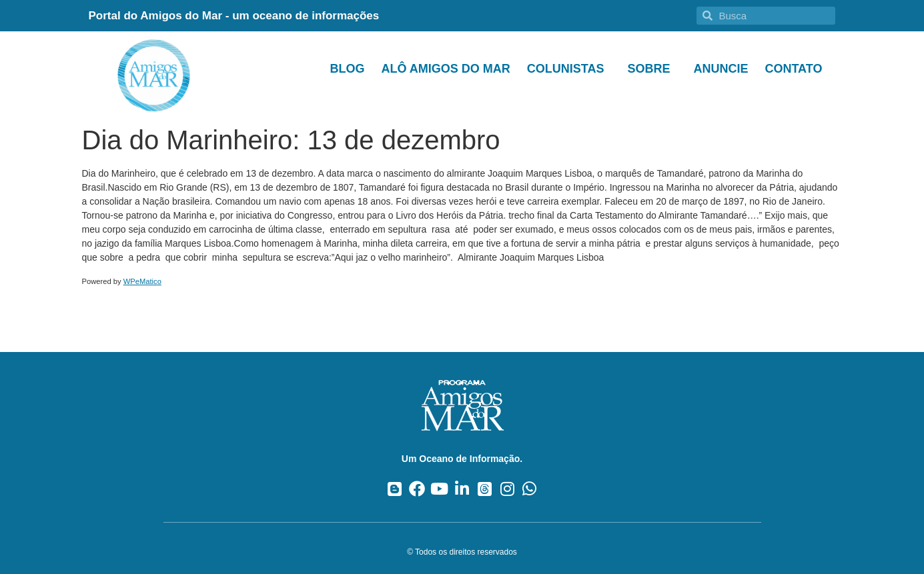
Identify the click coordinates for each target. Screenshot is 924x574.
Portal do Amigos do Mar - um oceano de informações (234, 16)
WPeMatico (142, 281)
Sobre (652, 69)
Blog (347, 69)
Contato (793, 69)
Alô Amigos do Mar (445, 69)
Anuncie (721, 69)
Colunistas (569, 69)
